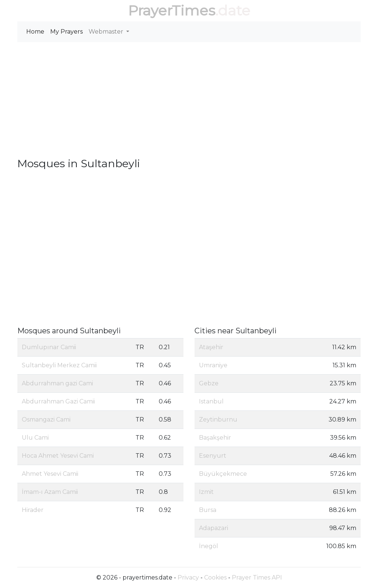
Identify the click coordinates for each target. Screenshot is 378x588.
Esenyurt (213, 456)
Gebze (209, 383)
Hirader (33, 510)
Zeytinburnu (218, 419)
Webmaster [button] (107, 32)
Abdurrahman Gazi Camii (58, 401)
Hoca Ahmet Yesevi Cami (58, 456)
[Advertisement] (189, 100)
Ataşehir (211, 347)
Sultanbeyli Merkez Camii (59, 365)
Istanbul (211, 401)
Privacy (188, 577)
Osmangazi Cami (46, 419)
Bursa (208, 510)
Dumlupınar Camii (49, 347)
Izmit (206, 492)
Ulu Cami (35, 438)
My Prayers (66, 32)
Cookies (215, 577)
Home (35, 32)
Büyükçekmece (223, 474)
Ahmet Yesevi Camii (50, 474)
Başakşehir (215, 438)
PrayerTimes (172, 11)
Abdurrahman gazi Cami (57, 383)
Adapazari (214, 528)
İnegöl (209, 546)
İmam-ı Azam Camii (50, 492)
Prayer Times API (257, 577)
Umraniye (213, 365)
